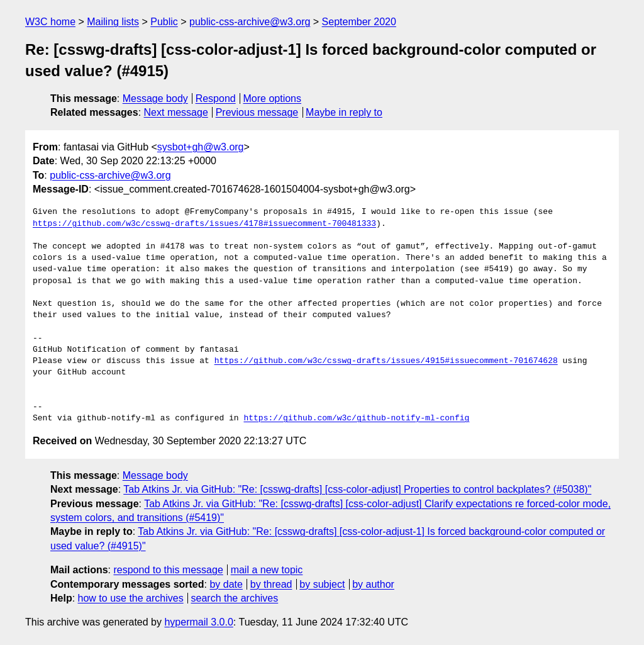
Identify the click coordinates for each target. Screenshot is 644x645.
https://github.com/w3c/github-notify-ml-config (356, 418)
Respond (216, 98)
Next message (176, 112)
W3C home (50, 22)
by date (226, 584)
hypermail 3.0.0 (198, 622)
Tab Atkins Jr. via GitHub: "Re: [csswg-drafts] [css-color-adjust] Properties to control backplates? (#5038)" (357, 489)
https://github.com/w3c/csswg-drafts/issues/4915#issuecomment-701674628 (386, 361)
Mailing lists (113, 22)
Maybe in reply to (344, 112)
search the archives (235, 598)
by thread (271, 584)
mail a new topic (267, 570)
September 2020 (359, 22)
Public (164, 22)
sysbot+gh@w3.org (201, 147)
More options (273, 98)
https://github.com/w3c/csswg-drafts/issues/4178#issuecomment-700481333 (204, 224)
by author (373, 584)
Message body (155, 98)
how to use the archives (131, 598)
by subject (322, 584)
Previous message (257, 112)
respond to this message (168, 570)
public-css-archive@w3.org (250, 22)
